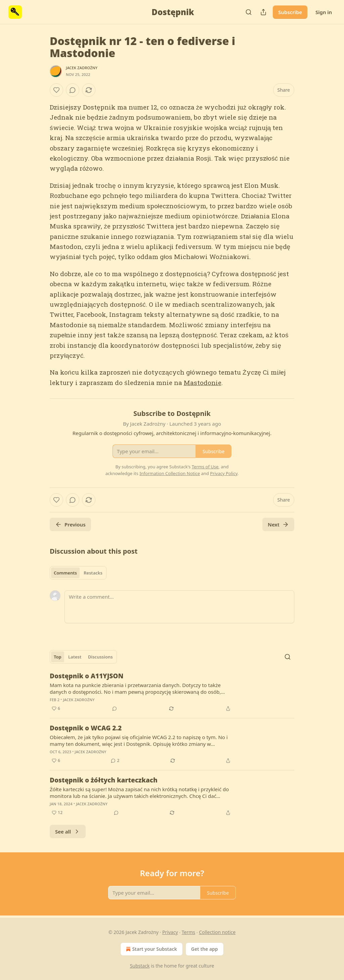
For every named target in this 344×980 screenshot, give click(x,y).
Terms (188, 932)
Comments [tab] (65, 573)
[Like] (56, 90)
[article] (172, 692)
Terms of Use (205, 467)
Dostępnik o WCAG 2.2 (86, 728)
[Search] (249, 12)
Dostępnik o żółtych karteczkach (104, 780)
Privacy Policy (224, 473)
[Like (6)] (56, 709)
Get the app (205, 949)
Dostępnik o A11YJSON (87, 676)
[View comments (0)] (73, 90)
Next (278, 524)
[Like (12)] (57, 813)
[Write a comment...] (179, 607)
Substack (140, 966)
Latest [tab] (75, 657)
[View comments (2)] (115, 761)
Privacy (170, 932)
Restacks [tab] (93, 573)
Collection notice (217, 932)
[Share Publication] (263, 12)
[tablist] (78, 573)
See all (68, 832)
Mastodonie (203, 382)
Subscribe (290, 12)
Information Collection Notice (170, 473)
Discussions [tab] (100, 657)
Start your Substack (151, 949)
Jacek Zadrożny (82, 68)
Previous (70, 524)
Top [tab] (58, 657)
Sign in (324, 12)
